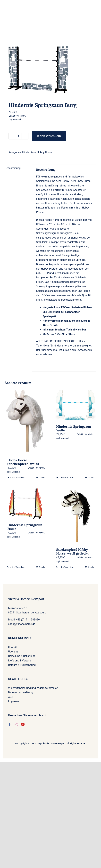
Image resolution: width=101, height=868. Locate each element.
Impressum (15, 701)
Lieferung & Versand (20, 661)
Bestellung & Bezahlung (22, 656)
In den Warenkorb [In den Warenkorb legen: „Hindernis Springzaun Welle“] (66, 478)
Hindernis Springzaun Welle (74, 428)
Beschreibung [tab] (13, 168)
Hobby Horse (44, 152)
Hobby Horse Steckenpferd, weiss (23, 462)
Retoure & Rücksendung (22, 665)
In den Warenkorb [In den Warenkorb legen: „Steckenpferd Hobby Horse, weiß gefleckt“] (66, 567)
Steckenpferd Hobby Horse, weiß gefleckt (72, 551)
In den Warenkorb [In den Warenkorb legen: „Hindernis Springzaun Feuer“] (17, 567)
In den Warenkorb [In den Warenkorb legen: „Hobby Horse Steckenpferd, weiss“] (17, 478)
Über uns (13, 652)
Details (42, 478)
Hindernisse (29, 152)
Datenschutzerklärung (21, 692)
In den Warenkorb (49, 136)
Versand (17, 119)
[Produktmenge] (18, 136)
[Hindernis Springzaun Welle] (75, 405)
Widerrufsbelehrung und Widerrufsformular (33, 688)
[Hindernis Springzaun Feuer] (26, 504)
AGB (11, 697)
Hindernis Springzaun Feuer (25, 527)
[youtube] (23, 724)
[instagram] (16, 724)
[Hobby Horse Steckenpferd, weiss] (26, 422)
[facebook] (10, 724)
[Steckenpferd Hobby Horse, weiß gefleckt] (75, 516)
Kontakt (13, 647)
